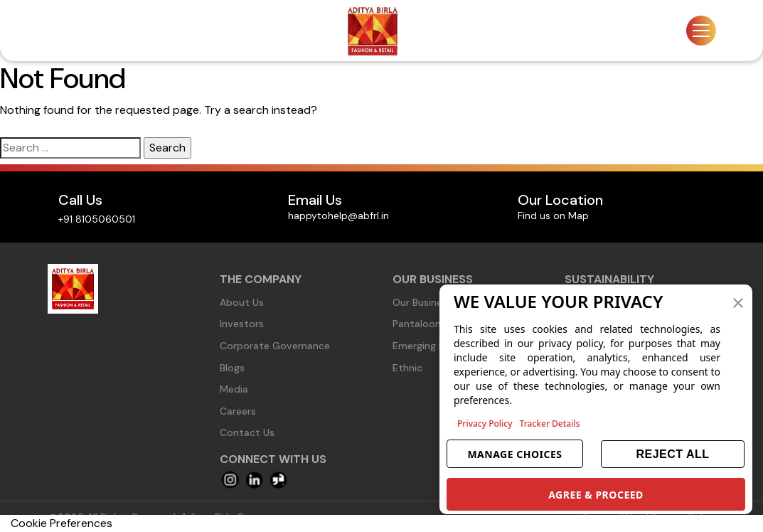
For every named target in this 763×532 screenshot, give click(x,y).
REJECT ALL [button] (672, 454)
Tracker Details (550, 424)
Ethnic (407, 368)
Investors (242, 324)
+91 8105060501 (97, 219)
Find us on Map (553, 216)
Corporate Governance (275, 346)
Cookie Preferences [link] (62, 523)
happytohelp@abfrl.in (338, 216)
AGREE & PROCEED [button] (596, 495)
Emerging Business (436, 346)
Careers (238, 411)
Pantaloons (419, 324)
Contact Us (247, 432)
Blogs (232, 368)
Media (234, 389)
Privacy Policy (485, 424)
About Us (242, 302)
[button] (738, 302)
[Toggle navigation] (701, 31)
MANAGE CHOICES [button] (514, 454)
